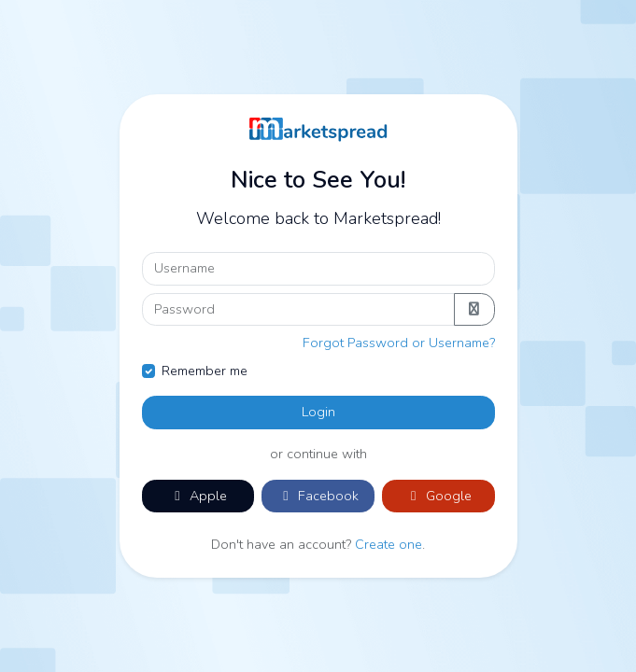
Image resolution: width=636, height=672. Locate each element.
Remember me (205, 371)
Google (438, 496)
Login (318, 412)
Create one (389, 544)
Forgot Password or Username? (399, 343)
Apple (198, 496)
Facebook (318, 496)
